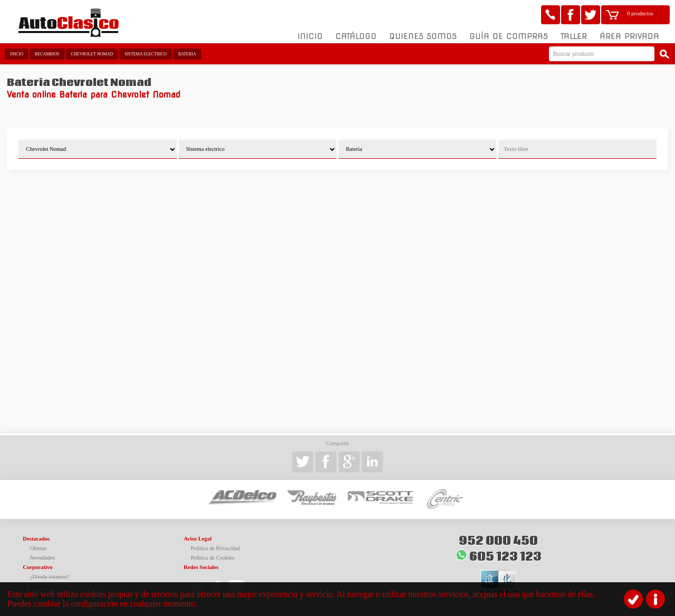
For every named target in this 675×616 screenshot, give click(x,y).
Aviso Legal (197, 539)
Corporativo (37, 567)
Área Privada (629, 36)
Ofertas (38, 548)
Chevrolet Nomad (92, 54)
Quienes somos (423, 36)
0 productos (640, 13)
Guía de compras (509, 36)
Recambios (47, 54)
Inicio (310, 36)
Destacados (36, 539)
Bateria (187, 54)
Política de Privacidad (216, 548)
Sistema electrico (146, 54)
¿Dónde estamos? (50, 577)
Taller (574, 36)
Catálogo (356, 36)
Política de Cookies (213, 558)
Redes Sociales (201, 567)
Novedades (42, 558)
